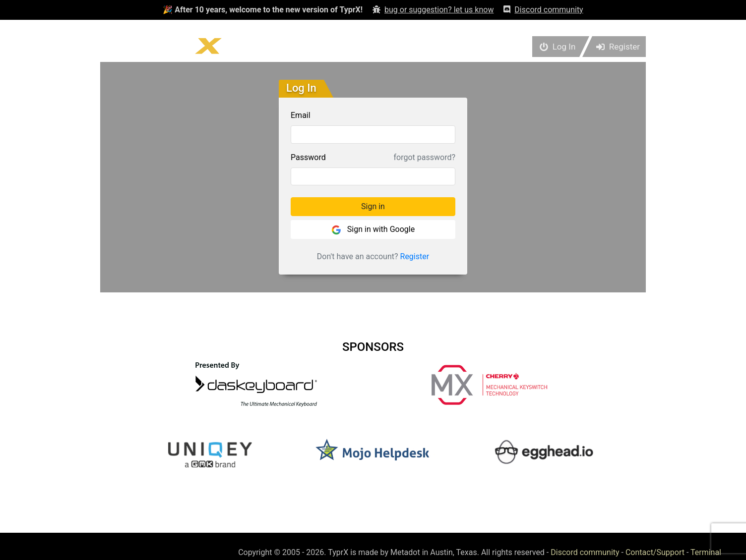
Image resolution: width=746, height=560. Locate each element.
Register (415, 256)
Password (308, 157)
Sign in (373, 206)
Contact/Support (655, 552)
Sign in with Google (373, 230)
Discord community (585, 552)
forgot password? (425, 157)
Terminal (706, 552)
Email (301, 115)
